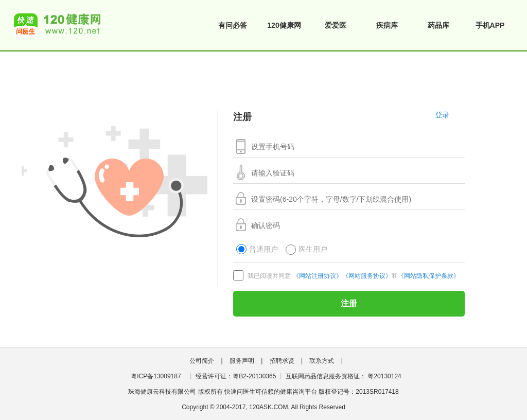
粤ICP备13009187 (156, 376)
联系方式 (322, 361)
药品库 (438, 25)
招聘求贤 (282, 361)
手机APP (490, 25)
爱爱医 (336, 25)
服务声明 (242, 361)
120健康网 (284, 25)
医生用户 (306, 250)
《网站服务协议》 (367, 276)
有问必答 (233, 25)
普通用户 (257, 250)
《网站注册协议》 (318, 276)
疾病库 (387, 25)
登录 (442, 115)
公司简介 (202, 361)
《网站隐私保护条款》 (429, 276)
